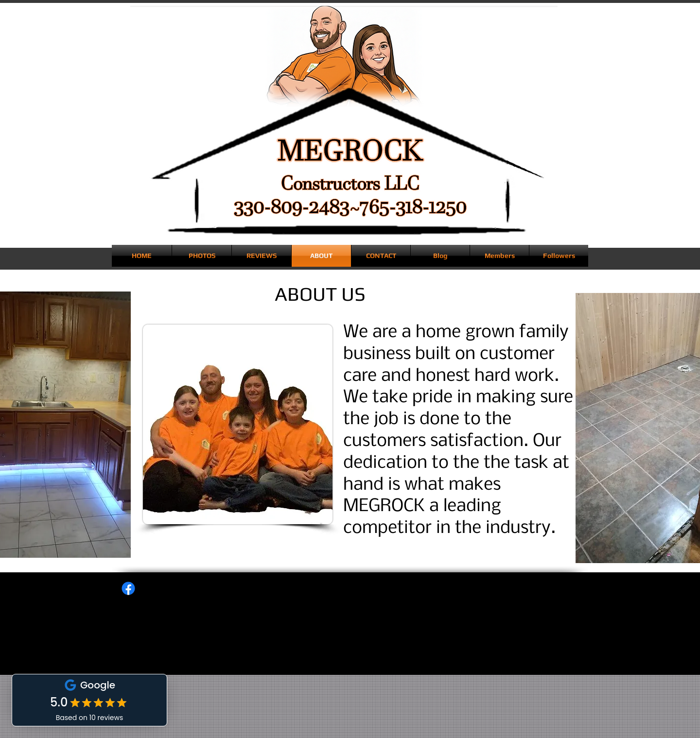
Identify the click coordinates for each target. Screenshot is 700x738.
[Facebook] (128, 588)
